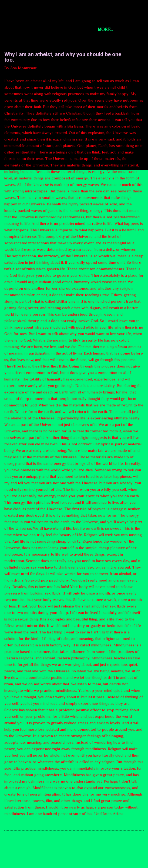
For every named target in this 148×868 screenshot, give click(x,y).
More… (105, 30)
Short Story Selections (51, 13)
